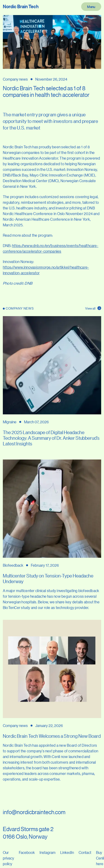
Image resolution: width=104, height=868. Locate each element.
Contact (85, 852)
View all (93, 308)
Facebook (27, 852)
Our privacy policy (8, 858)
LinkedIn (67, 852)
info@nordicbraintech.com (34, 812)
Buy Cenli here (100, 858)
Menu (91, 7)
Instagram (48, 852)
